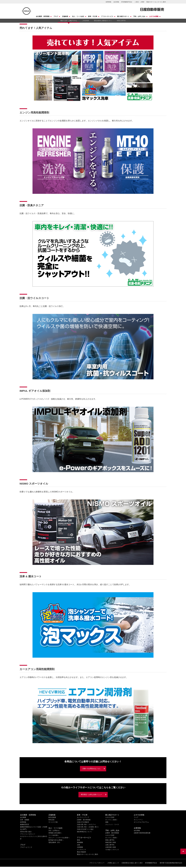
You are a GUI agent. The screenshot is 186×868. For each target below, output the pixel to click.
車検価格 (80, 842)
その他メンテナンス (112, 850)
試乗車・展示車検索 (84, 820)
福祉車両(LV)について (84, 832)
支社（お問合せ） (54, 831)
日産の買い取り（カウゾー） (87, 824)
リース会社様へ (54, 835)
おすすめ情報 (154, 16)
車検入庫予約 (110, 840)
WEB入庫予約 (121, 21)
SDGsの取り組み (26, 832)
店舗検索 (65, 16)
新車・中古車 (93, 16)
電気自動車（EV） (55, 842)
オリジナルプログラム (141, 822)
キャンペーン (138, 820)
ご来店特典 (85, 21)
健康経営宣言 (25, 824)
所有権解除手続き (127, 2)
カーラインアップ (83, 817)
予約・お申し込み (139, 16)
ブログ (56, 16)
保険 (107, 822)
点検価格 (80, 847)
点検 (78, 845)
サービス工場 (53, 822)
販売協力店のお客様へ (56, 840)
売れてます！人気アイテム (69, 21)
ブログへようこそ (26, 847)
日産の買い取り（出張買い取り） (88, 827)
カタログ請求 (110, 817)
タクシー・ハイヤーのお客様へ (59, 838)
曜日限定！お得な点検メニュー (91, 795)
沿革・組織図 (25, 820)
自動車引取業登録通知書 (142, 833)
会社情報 (116, 2)
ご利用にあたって (113, 863)
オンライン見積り (111, 820)
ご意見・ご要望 (139, 2)
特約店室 (51, 820)
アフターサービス (107, 16)
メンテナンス (81, 850)
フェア (136, 817)
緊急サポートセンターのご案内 (156, 2)
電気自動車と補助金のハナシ (103, 21)
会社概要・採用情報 (43, 16)
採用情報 (108, 2)
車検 (78, 840)
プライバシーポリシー (28, 834)
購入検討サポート (123, 16)
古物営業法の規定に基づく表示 (132, 863)
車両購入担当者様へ (55, 833)
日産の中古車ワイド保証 (85, 829)
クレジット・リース (112, 824)
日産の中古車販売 (83, 822)
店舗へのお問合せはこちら (91, 769)
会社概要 (23, 817)
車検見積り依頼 (111, 842)
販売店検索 (52, 817)
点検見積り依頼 (111, 847)
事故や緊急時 (81, 852)
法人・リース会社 (78, 16)
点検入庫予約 (110, 845)
